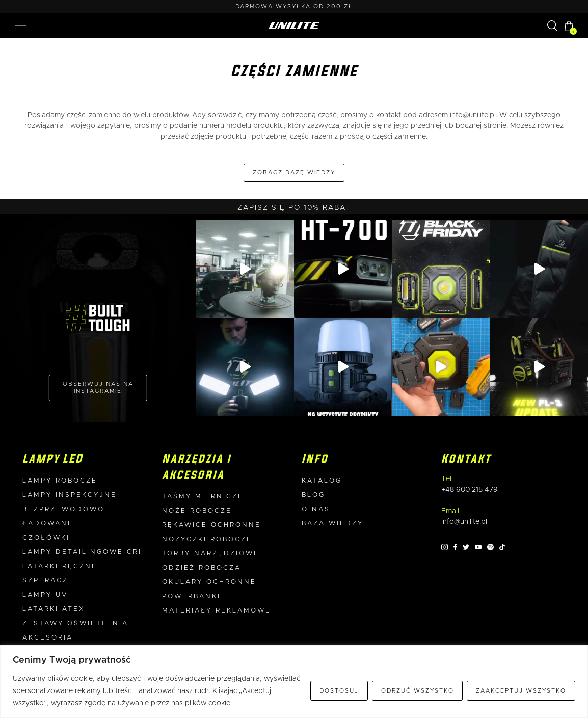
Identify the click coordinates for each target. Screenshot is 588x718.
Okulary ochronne (209, 582)
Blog (313, 495)
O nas (316, 509)
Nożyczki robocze (207, 539)
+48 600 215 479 (470, 490)
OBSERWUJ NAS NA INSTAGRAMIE (98, 388)
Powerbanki (191, 596)
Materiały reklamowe (217, 611)
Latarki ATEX (54, 609)
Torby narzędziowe (211, 554)
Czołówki (46, 538)
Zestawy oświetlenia (75, 623)
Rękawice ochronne (211, 525)
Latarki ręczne (60, 566)
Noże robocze (197, 511)
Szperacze (48, 581)
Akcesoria (48, 638)
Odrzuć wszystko (418, 691)
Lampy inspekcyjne (70, 495)
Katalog (322, 481)
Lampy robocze (60, 481)
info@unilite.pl (473, 115)
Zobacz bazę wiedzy (294, 172)
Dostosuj (339, 691)
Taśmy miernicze (203, 497)
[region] (294, 682)
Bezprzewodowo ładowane (63, 516)
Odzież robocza (202, 568)
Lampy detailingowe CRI (82, 552)
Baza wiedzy (332, 524)
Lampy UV (45, 595)
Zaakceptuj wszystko (521, 691)
